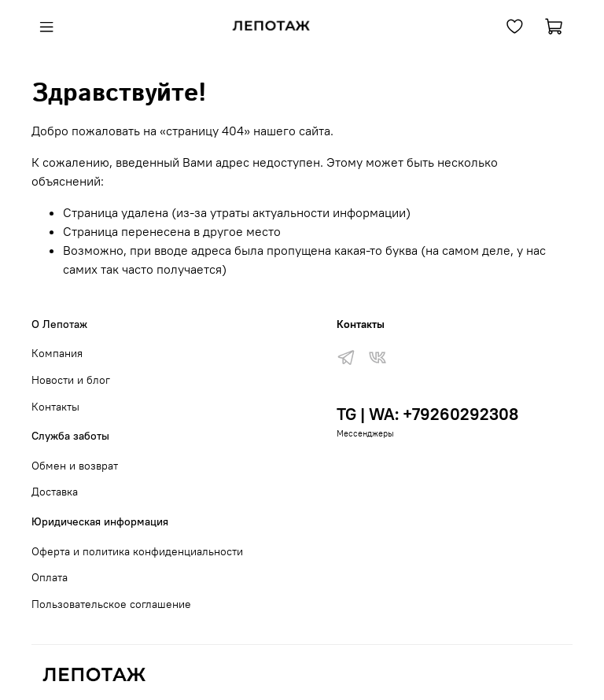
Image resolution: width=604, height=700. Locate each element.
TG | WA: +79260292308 (427, 414)
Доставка (55, 492)
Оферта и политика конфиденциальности (137, 551)
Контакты (55, 407)
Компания (57, 353)
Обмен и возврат (75, 466)
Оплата (50, 577)
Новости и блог (71, 380)
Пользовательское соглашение (111, 604)
